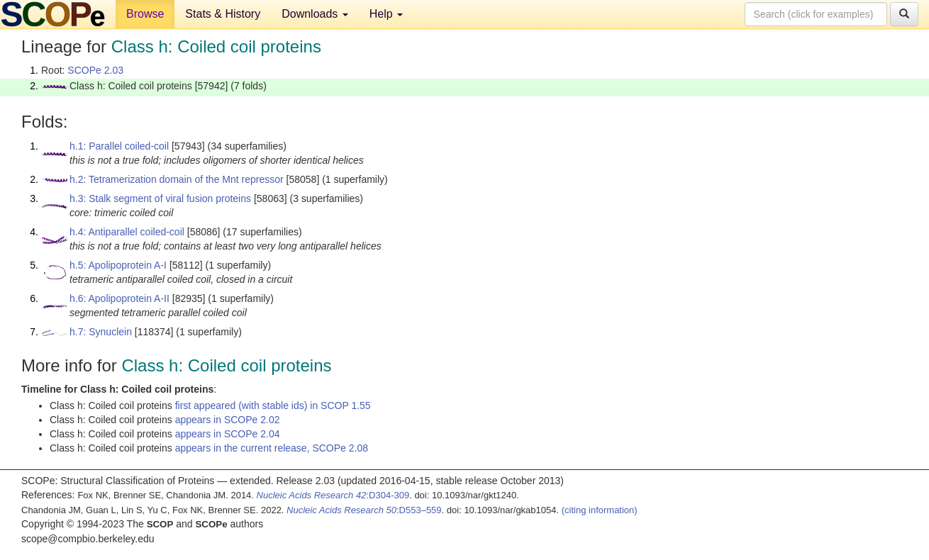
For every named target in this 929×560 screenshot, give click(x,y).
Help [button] (386, 14)
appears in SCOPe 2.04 (228, 434)
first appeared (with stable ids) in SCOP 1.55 (273, 405)
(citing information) (600, 510)
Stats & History (223, 14)
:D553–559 (364, 510)
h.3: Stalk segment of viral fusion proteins (160, 198)
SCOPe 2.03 (95, 70)
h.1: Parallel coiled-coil (119, 146)
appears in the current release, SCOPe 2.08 (272, 448)
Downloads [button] (315, 14)
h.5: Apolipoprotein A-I (118, 265)
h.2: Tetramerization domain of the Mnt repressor (177, 179)
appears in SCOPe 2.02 (228, 420)
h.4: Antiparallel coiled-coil (127, 232)
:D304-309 (333, 495)
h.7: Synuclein (101, 332)
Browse (145, 14)
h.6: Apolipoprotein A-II (119, 298)
